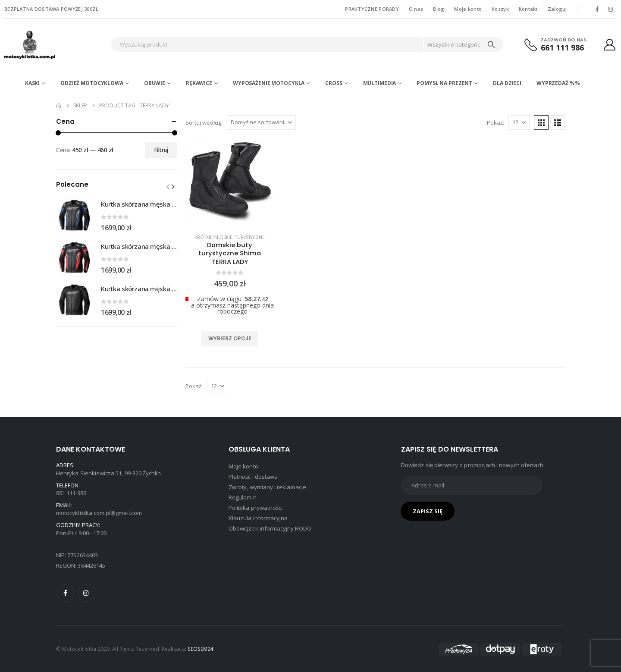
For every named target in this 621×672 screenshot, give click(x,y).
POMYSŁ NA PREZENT (444, 83)
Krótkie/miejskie (213, 237)
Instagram (86, 593)
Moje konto (468, 9)
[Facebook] (597, 9)
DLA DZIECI (507, 83)
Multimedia (380, 83)
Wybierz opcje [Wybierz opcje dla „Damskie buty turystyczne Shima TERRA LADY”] (230, 338)
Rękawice (199, 83)
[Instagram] (611, 9)
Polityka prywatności (256, 508)
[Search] (491, 44)
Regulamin (243, 497)
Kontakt (528, 9)
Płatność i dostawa (253, 477)
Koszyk (500, 9)
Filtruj (161, 150)
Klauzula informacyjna (258, 518)
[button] (541, 122)
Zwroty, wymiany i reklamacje (267, 487)
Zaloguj (557, 9)
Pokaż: (496, 122)
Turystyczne (250, 237)
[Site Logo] (55, 45)
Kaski (32, 83)
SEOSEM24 (201, 649)
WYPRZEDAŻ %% (558, 83)
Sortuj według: (204, 122)
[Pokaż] (519, 122)
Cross (334, 83)
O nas (416, 9)
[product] (230, 183)
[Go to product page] (74, 215)
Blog (439, 9)
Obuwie (155, 83)
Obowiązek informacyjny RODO (270, 528)
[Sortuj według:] (261, 122)
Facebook (66, 593)
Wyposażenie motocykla (269, 83)
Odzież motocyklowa (92, 83)
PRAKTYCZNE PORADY (372, 9)
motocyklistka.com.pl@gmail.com (99, 513)
